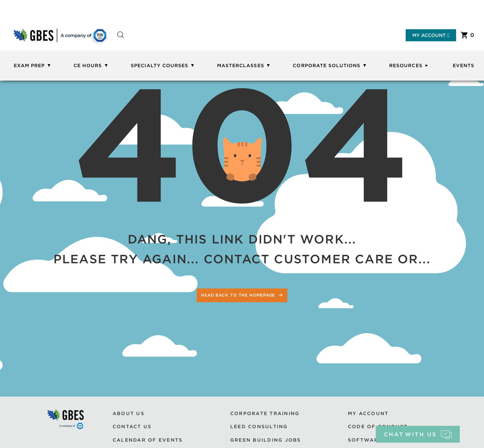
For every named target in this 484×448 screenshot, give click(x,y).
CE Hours (88, 65)
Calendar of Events (148, 440)
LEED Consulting (259, 427)
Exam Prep (29, 65)
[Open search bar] (121, 41)
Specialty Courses (159, 65)
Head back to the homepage (239, 295)
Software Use (372, 440)
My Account (431, 35)
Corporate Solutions (327, 65)
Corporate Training (265, 413)
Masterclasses (241, 65)
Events (463, 65)
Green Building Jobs (266, 440)
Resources (406, 65)
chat (418, 434)
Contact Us (132, 427)
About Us (129, 413)
